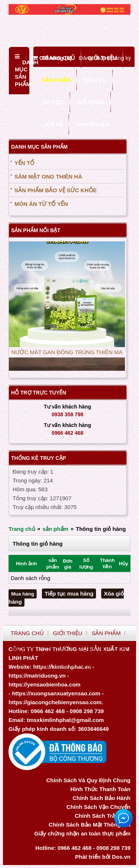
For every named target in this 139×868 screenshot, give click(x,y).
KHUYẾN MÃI (92, 124)
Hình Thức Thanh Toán (100, 789)
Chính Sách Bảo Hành (102, 798)
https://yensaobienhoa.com (44, 684)
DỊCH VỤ (95, 80)
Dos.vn (121, 857)
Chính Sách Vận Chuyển (98, 807)
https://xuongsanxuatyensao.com (56, 693)
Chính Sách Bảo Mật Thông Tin (90, 825)
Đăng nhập (92, 58)
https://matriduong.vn (37, 676)
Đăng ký (121, 58)
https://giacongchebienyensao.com (55, 702)
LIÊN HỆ (52, 124)
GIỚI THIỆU (68, 633)
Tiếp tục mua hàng (69, 594)
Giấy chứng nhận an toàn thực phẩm (82, 833)
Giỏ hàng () (52, 58)
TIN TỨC (53, 102)
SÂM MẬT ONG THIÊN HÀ (48, 177)
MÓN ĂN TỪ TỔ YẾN (41, 204)
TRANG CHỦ (27, 633)
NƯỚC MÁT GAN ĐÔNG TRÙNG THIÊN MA (67, 353)
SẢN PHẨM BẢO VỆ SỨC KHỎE (56, 190)
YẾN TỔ (24, 163)
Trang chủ (22, 529)
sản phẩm (55, 529)
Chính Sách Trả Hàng (102, 816)
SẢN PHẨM (56, 80)
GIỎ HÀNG (90, 102)
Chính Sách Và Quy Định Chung (88, 780)
